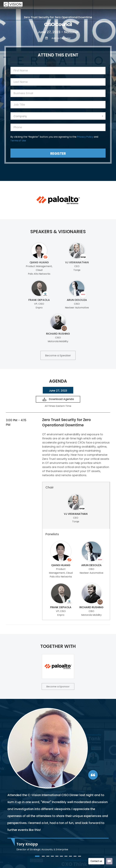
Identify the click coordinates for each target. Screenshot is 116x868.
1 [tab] (37, 857)
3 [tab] (48, 857)
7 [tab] (66, 857)
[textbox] (58, 116)
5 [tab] (57, 857)
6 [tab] (61, 857)
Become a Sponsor (58, 687)
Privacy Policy (85, 137)
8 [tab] (71, 857)
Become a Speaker (58, 355)
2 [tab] (43, 857)
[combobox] (58, 116)
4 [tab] (52, 857)
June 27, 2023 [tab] (58, 391)
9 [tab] (75, 857)
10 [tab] (80, 857)
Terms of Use (18, 141)
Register (58, 154)
